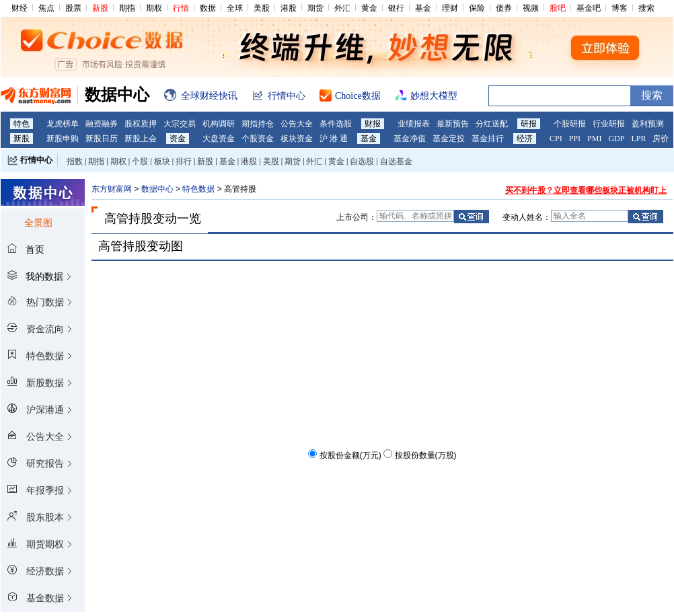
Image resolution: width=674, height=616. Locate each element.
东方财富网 (112, 189)
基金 (423, 8)
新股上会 (141, 139)
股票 (73, 8)
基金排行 (488, 139)
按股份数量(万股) (426, 455)
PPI (575, 139)
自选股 (362, 161)
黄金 (369, 8)
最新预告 (453, 124)
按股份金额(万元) (350, 455)
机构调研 (219, 124)
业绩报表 (414, 124)
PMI (594, 139)
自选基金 (396, 161)
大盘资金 (219, 139)
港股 (289, 8)
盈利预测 (648, 124)
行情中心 (36, 160)
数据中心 (157, 189)
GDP (616, 139)
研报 (529, 124)
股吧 (558, 8)
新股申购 (63, 139)
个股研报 (570, 124)
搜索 (646, 8)
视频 (531, 8)
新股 (100, 8)
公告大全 (297, 124)
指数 (75, 161)
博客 (620, 8)
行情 (181, 8)
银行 (396, 8)
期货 (315, 8)
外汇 (342, 8)
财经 (20, 8)
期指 (127, 8)
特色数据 (198, 189)
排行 (184, 161)
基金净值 (410, 139)
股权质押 (141, 124)
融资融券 (102, 124)
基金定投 (449, 139)
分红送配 (492, 124)
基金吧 (589, 8)
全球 (235, 8)
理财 (450, 8)
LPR (638, 139)
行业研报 (609, 124)
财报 (373, 124)
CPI (556, 139)
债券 (504, 8)
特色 (22, 124)
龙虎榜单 (63, 124)
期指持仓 (258, 124)
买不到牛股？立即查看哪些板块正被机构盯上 (586, 190)
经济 (525, 139)
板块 (162, 161)
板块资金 (297, 139)
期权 (154, 8)
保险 (477, 8)
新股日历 (102, 139)
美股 (262, 8)
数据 (208, 8)
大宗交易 (180, 124)
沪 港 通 (334, 139)
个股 (140, 161)
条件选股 (336, 124)
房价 (661, 139)
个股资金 (258, 139)
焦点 (46, 8)
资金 (178, 139)
